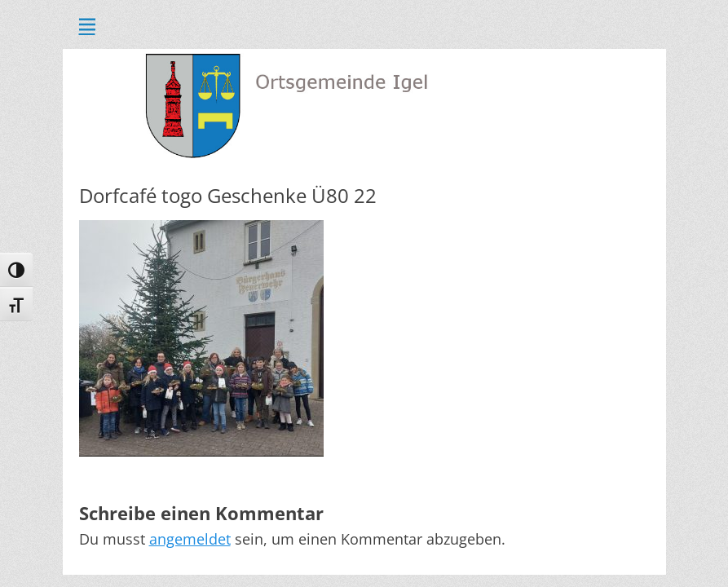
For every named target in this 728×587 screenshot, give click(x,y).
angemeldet (190, 539)
